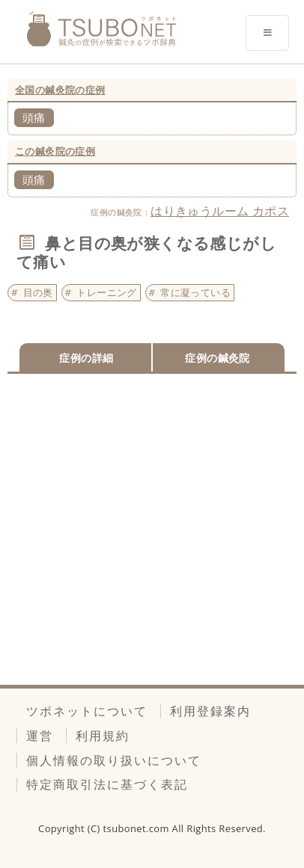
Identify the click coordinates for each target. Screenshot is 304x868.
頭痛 (34, 117)
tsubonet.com (138, 828)
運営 (40, 736)
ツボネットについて (87, 711)
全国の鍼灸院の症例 (60, 90)
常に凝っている (195, 292)
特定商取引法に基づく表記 (107, 784)
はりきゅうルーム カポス (220, 211)
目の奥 (38, 292)
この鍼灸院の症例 (55, 151)
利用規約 (103, 736)
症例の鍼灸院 (217, 358)
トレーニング (106, 292)
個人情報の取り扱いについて (114, 760)
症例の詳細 (86, 358)
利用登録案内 (210, 711)
